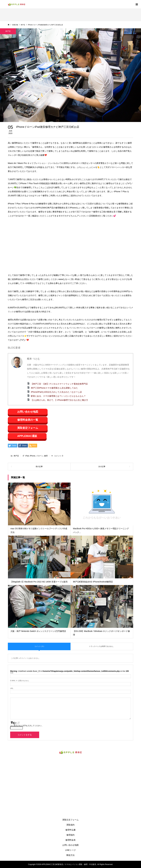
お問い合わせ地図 (28, 412)
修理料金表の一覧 (28, 420)
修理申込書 (70, 830)
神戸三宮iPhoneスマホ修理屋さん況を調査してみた (54, 388)
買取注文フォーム (70, 820)
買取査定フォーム (28, 428)
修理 (46, 456)
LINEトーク (70, 850)
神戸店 (16, 456)
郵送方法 (70, 855)
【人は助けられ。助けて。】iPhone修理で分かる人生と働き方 (59, 400)
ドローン (40, 456)
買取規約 (70, 825)
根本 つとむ (34, 359)
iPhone (33, 456)
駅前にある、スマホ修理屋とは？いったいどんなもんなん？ (58, 396)
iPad (27, 456)
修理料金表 (70, 840)
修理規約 (70, 835)
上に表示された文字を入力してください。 (27, 726)
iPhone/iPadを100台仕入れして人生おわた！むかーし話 (56, 392)
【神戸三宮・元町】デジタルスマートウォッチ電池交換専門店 (59, 384)
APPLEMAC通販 (27, 436)
